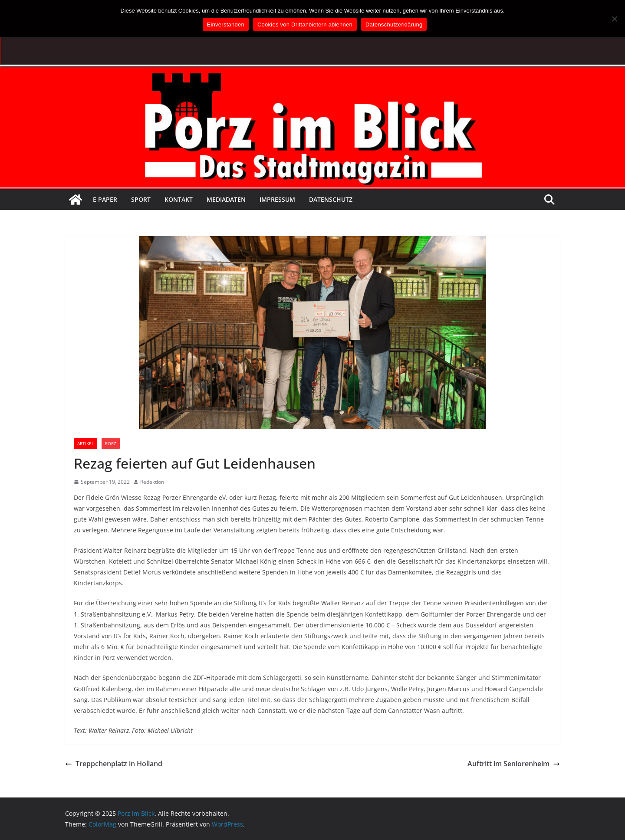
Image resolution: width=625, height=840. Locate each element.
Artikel (86, 443)
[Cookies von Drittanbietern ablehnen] (614, 19)
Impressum (277, 199)
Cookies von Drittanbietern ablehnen (305, 25)
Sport (141, 199)
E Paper (105, 199)
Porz (111, 443)
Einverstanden (226, 25)
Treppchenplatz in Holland (114, 764)
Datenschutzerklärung (394, 25)
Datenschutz (331, 199)
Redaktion (152, 482)
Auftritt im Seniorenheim (514, 764)
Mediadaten (226, 199)
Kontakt (179, 199)
